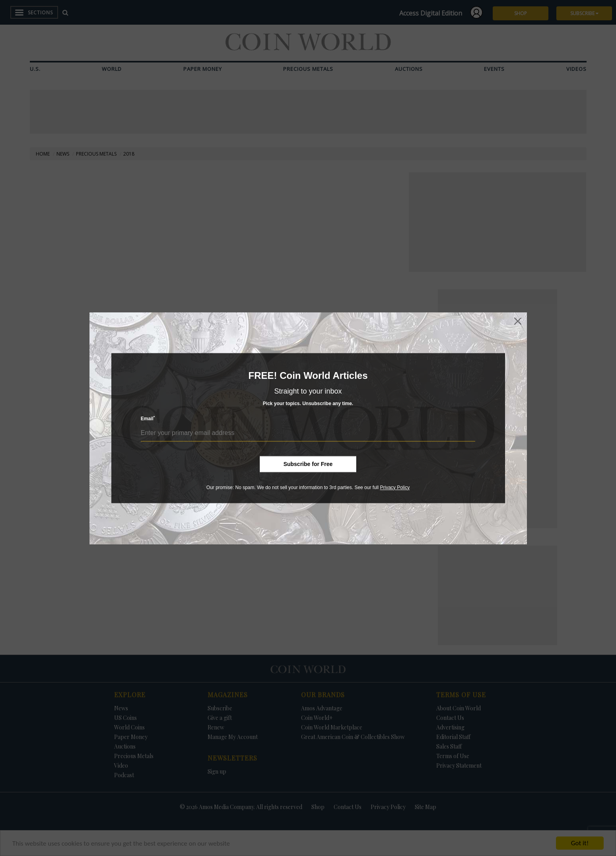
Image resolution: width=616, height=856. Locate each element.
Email (148, 418)
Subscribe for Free (308, 464)
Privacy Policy (395, 487)
